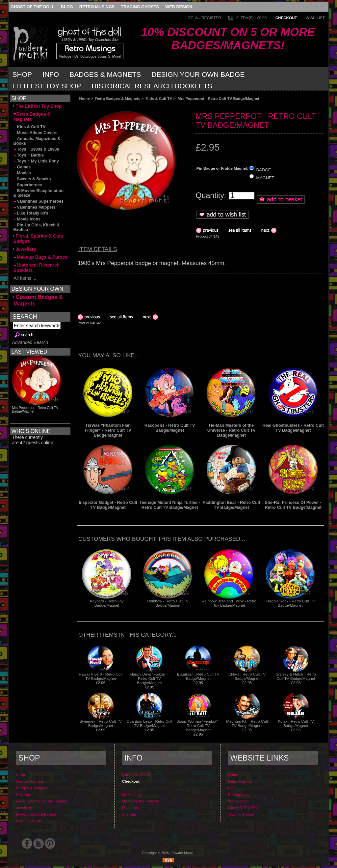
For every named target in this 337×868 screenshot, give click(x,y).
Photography (239, 794)
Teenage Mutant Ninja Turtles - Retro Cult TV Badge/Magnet (170, 505)
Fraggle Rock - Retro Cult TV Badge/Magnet (290, 603)
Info (51, 74)
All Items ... (25, 278)
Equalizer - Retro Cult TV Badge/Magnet (198, 676)
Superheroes (28, 185)
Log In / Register (203, 18)
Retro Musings (97, 7)
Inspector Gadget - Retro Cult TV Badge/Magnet (108, 505)
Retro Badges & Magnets (118, 98)
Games (22, 167)
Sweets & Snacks (32, 179)
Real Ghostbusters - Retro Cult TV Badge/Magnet (293, 428)
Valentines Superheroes (38, 201)
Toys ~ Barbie (28, 155)
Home (84, 98)
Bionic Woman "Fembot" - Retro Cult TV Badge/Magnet (198, 725)
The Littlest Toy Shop (37, 106)
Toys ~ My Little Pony (36, 161)
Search (25, 316)
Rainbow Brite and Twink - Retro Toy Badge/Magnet (229, 603)
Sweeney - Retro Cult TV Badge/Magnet (101, 723)
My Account (132, 794)
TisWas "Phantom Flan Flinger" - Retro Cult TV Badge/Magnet (108, 430)
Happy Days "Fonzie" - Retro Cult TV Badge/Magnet (149, 678)
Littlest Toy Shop (47, 86)
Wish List (315, 18)
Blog (67, 7)
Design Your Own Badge (198, 74)
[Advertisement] (151, 106)
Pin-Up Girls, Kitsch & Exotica (36, 227)
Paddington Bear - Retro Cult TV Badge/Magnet (232, 505)
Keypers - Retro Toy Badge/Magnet (107, 603)
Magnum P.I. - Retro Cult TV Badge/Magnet (247, 723)
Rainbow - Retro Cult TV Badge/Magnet (168, 603)
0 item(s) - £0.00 (251, 18)
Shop (22, 74)
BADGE (264, 170)
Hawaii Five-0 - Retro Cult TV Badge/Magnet (101, 676)
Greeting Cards (29, 821)
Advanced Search (30, 342)
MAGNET (265, 178)
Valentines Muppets (34, 207)
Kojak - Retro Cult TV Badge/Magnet (296, 723)
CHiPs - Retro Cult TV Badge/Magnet (247, 676)
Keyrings (24, 794)
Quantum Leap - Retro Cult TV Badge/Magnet (149, 723)
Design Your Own (31, 781)
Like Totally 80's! (31, 213)
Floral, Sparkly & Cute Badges (38, 239)
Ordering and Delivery (141, 801)
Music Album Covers (35, 133)
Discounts (130, 808)
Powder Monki (182, 853)
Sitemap (129, 814)
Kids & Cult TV (159, 98)
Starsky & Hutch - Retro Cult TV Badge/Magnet (296, 676)
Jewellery (25, 249)
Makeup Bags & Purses (40, 257)
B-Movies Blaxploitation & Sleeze (38, 193)
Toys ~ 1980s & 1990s (36, 149)
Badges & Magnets (105, 74)
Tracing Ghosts (140, 7)
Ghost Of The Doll (33, 7)
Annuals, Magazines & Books (37, 141)
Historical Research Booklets (152, 86)
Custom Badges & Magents (38, 300)
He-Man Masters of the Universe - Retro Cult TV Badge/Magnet (232, 430)
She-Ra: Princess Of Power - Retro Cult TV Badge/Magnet (293, 505)
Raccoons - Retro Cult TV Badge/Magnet (170, 428)
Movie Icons (27, 219)
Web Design (179, 7)
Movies (22, 173)
